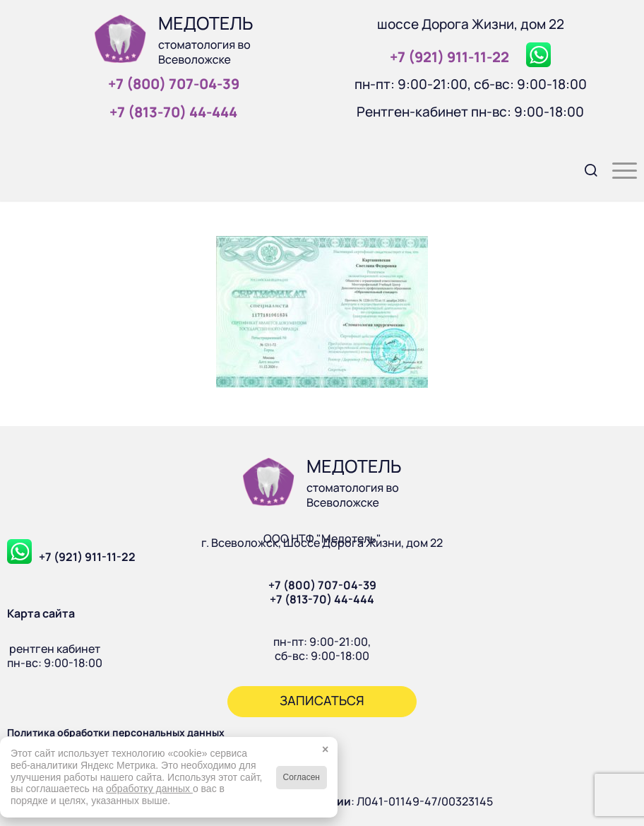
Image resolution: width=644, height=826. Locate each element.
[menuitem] (584, 169)
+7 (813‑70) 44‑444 (173, 112)
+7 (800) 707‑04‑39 (174, 84)
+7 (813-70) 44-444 (322, 599)
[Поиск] (584, 169)
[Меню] (618, 169)
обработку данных (149, 789)
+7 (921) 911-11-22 (87, 557)
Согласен (302, 777)
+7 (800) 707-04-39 (322, 585)
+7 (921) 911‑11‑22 (449, 57)
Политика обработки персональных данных (116, 732)
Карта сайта (41, 613)
